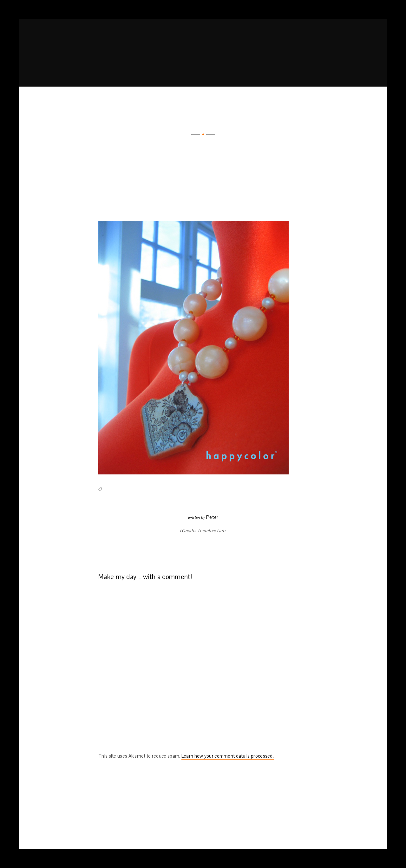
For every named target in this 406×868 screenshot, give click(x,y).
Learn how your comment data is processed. (228, 756)
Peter (212, 517)
